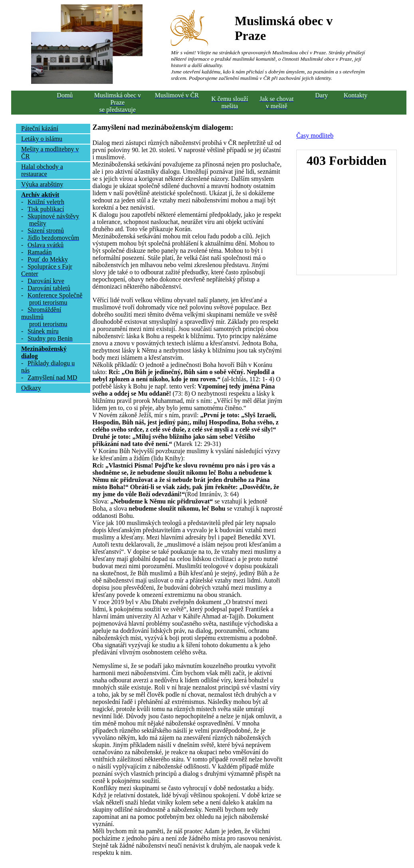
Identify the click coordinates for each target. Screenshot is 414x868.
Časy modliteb (315, 136)
